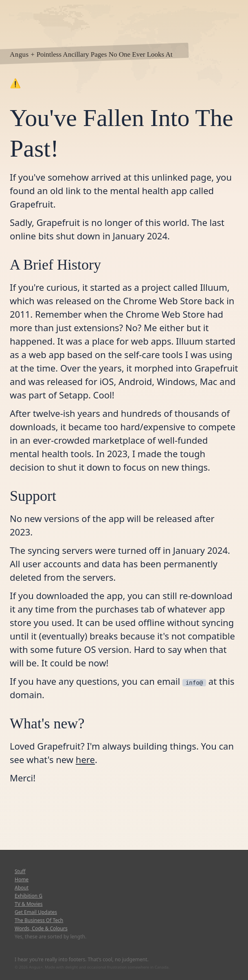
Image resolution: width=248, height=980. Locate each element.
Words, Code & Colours (41, 929)
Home (22, 880)
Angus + (22, 54)
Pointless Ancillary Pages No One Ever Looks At (105, 54)
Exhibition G (29, 896)
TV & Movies (29, 904)
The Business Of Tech (39, 920)
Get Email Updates (36, 912)
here (85, 759)
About (22, 888)
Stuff (20, 872)
